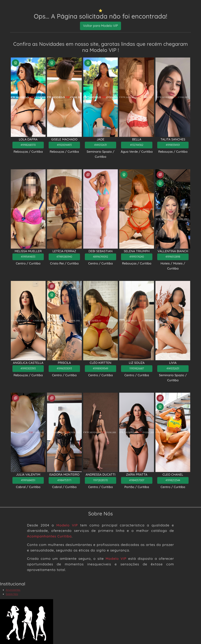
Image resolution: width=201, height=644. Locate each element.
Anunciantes (13, 590)
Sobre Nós (12, 594)
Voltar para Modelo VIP (100, 26)
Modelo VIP (67, 525)
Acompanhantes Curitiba (49, 536)
